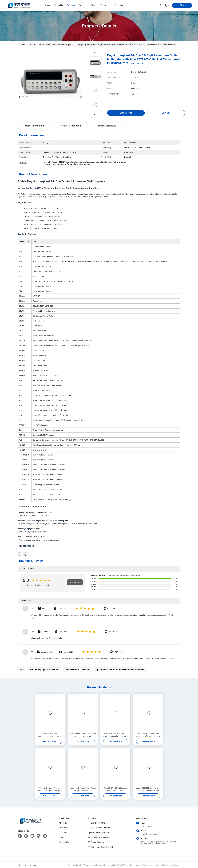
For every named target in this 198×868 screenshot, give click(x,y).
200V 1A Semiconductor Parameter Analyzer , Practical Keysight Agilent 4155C (83, 735)
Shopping (119, 5)
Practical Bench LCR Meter (77, 670)
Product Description (70, 126)
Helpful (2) (111, 609)
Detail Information (34, 126)
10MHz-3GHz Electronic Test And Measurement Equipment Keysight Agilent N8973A (115, 735)
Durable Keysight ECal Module (44, 670)
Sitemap (33, 865)
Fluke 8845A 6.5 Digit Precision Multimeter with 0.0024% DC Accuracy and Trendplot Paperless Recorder (115, 790)
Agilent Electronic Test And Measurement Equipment (120, 670)
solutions (83, 5)
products (71, 5)
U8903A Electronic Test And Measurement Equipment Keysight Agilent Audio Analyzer (50, 790)
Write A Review (75, 582)
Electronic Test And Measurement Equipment (56, 45)
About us (63, 823)
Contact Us (64, 842)
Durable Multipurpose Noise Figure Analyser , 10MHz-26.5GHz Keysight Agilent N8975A (83, 790)
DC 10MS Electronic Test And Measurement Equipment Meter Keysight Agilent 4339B (50, 735)
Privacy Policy (23, 865)
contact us (105, 5)
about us (59, 5)
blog (61, 837)
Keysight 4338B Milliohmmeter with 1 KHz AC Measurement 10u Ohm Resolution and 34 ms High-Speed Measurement (148, 790)
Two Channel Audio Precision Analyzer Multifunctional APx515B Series (148, 735)
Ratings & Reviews (106, 126)
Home (48, 5)
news (94, 5)
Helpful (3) (118, 652)
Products (32, 45)
